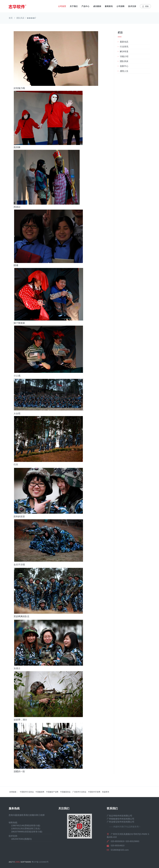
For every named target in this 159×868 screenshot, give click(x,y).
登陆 (145, 6)
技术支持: (13, 836)
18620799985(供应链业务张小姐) (25, 832)
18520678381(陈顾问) (20, 839)
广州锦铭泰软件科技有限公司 (121, 819)
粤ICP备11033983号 (40, 862)
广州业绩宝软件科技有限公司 (121, 822)
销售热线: (13, 823)
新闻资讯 (109, 6)
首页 (11, 18)
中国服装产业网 (52, 792)
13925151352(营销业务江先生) (24, 829)
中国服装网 (40, 792)
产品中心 (85, 6)
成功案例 (97, 6)
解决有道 (124, 51)
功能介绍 (124, 56)
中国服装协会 (65, 792)
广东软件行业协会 (79, 792)
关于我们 (74, 6)
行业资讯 (124, 47)
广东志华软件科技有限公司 (119, 816)
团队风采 (20, 18)
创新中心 (124, 66)
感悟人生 (124, 71)
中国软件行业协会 (27, 792)
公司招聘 (120, 6)
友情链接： (14, 792)
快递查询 (106, 792)
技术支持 (132, 6)
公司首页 (62, 6)
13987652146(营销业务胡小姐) (24, 826)
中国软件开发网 (94, 792)
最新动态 (124, 42)
